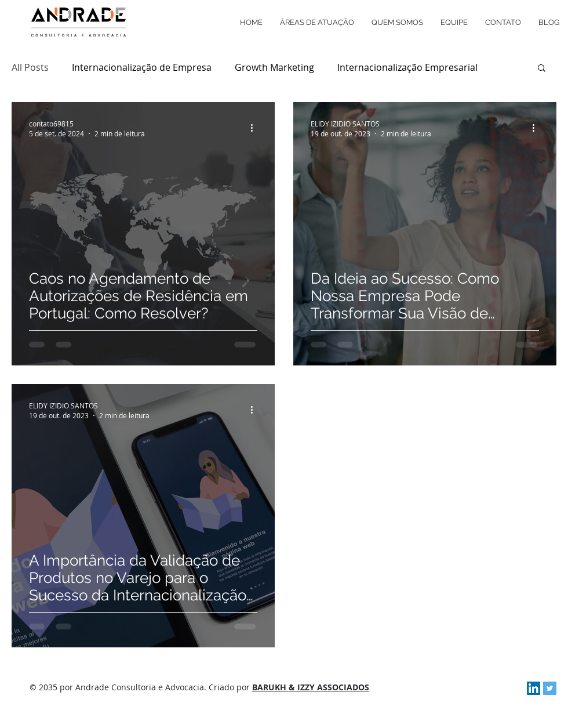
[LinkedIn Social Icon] (534, 688)
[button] (542, 69)
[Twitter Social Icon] (550, 688)
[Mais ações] (256, 128)
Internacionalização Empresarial (407, 67)
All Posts (30, 67)
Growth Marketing (274, 67)
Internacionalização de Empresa (142, 67)
